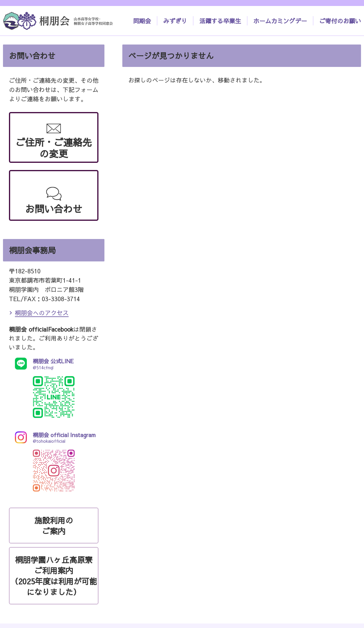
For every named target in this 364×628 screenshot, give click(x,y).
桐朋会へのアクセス (42, 313)
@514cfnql (54, 364)
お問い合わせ (54, 209)
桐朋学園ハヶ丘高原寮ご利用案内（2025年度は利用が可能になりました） (54, 576)
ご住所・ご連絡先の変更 (54, 148)
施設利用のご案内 (54, 526)
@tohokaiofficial (54, 438)
